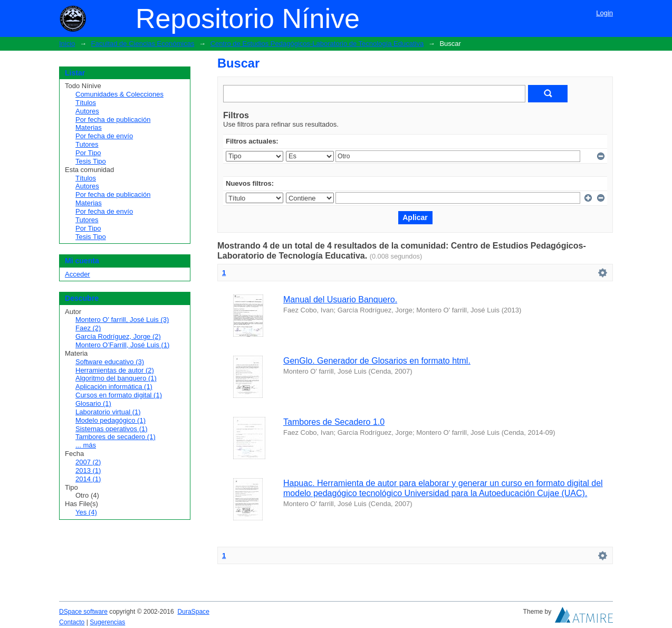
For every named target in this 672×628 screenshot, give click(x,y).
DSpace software (83, 612)
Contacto (72, 622)
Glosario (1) (93, 403)
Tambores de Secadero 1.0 (334, 422)
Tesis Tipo (91, 161)
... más (86, 445)
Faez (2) (88, 328)
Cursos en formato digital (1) (119, 395)
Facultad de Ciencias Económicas (143, 44)
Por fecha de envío (104, 136)
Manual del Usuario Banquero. (340, 299)
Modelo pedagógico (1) (111, 420)
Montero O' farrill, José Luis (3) (122, 320)
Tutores (87, 144)
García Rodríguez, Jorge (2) (118, 336)
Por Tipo (88, 153)
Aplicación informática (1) (114, 387)
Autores (87, 111)
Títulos (86, 103)
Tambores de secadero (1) (116, 437)
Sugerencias (107, 622)
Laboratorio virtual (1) (108, 412)
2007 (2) (88, 462)
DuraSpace (193, 612)
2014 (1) (88, 479)
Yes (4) (86, 512)
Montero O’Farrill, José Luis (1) (122, 345)
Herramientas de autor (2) (115, 370)
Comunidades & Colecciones (119, 94)
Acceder (78, 274)
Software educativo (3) (110, 362)
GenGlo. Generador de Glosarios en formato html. (377, 361)
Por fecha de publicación (113, 120)
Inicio (67, 44)
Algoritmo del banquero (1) (116, 378)
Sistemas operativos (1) (112, 429)
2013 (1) (88, 470)
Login (604, 13)
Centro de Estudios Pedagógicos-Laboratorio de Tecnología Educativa (317, 44)
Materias (89, 127)
